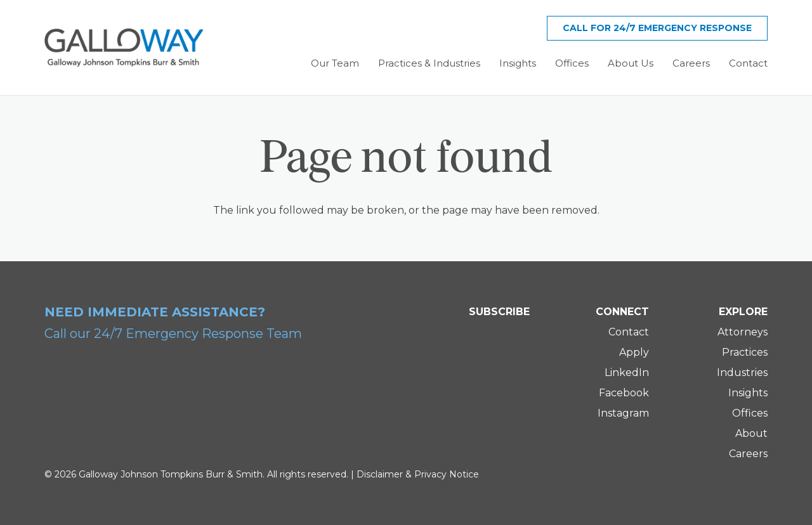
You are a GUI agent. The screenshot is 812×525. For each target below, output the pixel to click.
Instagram (623, 413)
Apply (634, 352)
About (751, 433)
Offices (750, 413)
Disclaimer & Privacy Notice (418, 474)
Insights (748, 393)
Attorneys (743, 332)
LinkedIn (627, 373)
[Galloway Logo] (124, 48)
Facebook (624, 393)
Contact (629, 332)
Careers (748, 454)
